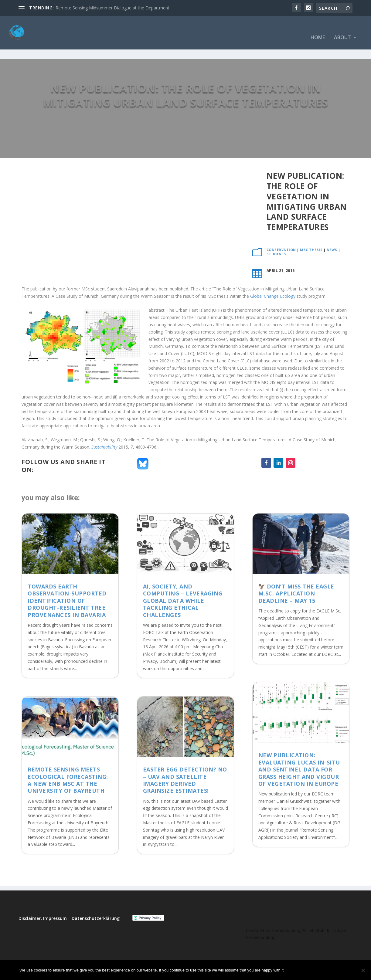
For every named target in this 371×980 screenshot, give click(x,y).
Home (318, 29)
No (311, 970)
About (342, 29)
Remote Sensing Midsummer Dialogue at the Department (112, 8)
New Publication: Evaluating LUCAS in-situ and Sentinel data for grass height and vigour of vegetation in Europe (299, 751)
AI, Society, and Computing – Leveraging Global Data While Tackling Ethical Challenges (183, 582)
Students (277, 235)
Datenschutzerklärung (96, 899)
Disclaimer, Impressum (43, 899)
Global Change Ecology (273, 277)
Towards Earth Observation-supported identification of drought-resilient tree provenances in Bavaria (67, 582)
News (332, 231)
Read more (336, 970)
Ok (294, 970)
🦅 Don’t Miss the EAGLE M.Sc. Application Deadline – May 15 (296, 575)
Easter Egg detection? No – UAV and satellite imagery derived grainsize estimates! (185, 761)
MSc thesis (311, 231)
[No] (363, 970)
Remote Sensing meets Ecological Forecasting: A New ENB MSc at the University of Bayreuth (68, 761)
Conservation (281, 231)
